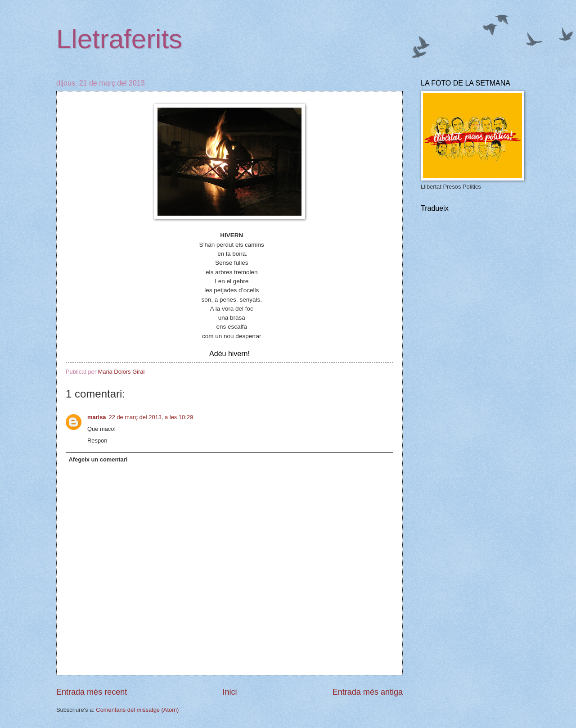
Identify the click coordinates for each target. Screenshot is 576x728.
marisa (97, 417)
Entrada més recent (92, 692)
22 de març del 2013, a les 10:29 (151, 417)
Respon (97, 441)
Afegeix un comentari (98, 459)
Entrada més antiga (368, 692)
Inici (229, 692)
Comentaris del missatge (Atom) (137, 710)
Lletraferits (119, 39)
